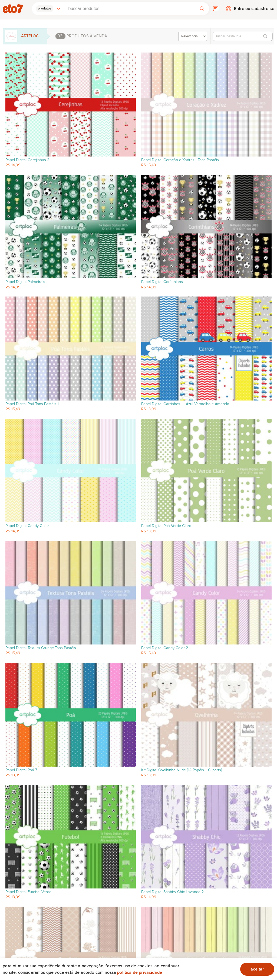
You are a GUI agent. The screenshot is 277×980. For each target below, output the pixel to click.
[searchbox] (130, 9)
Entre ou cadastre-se (254, 10)
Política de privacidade (140, 972)
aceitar (257, 969)
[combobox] (130, 9)
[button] (48, 9)
